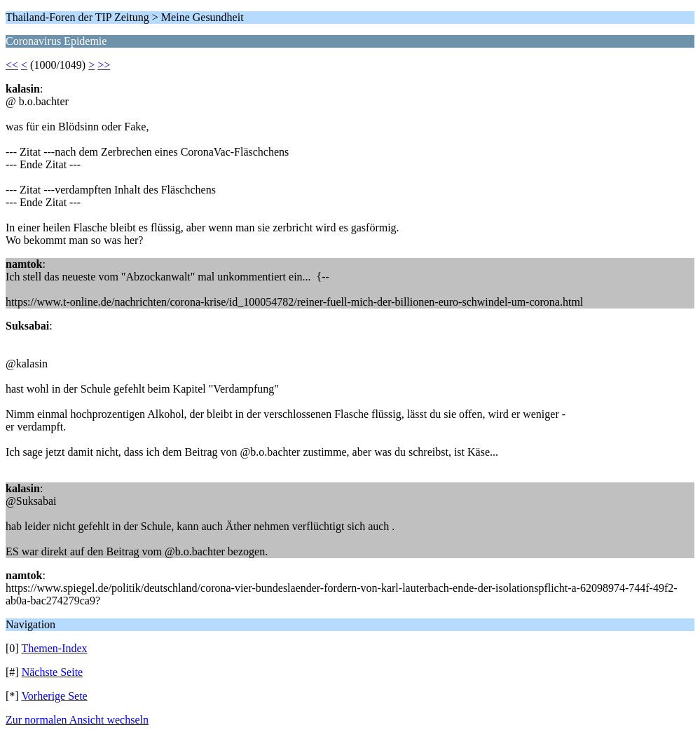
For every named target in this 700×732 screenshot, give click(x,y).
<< (12, 65)
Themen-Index (54, 648)
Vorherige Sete (54, 696)
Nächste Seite (53, 672)
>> (104, 65)
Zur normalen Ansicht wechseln (77, 720)
